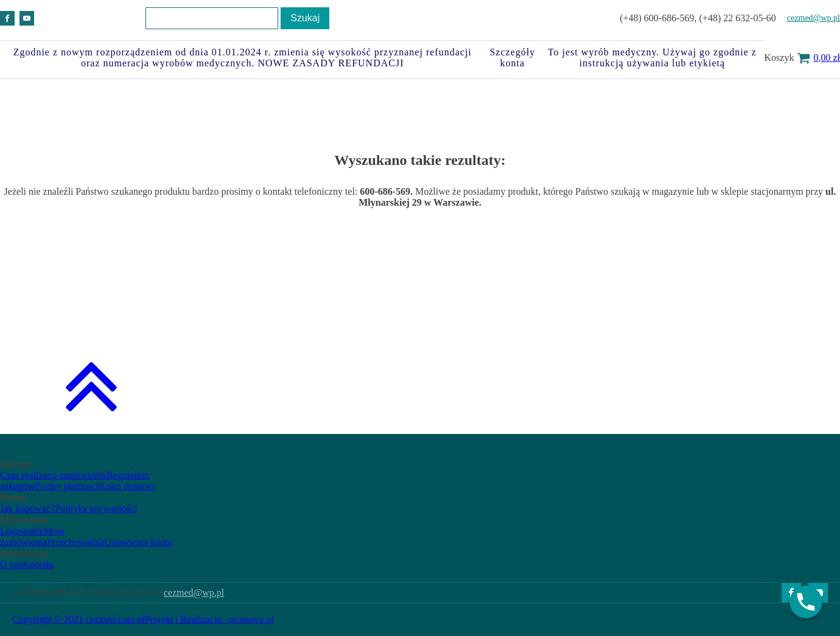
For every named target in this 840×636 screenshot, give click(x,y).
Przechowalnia (75, 542)
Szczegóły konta (512, 58)
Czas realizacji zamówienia (53, 475)
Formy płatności (67, 486)
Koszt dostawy (128, 486)
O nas (11, 564)
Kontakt (38, 564)
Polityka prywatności (96, 508)
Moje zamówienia (32, 536)
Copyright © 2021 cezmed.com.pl (79, 619)
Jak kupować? (27, 508)
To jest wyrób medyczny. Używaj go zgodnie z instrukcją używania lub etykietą (652, 58)
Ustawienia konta (138, 542)
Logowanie (22, 531)
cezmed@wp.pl (814, 18)
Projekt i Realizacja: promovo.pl (209, 619)
